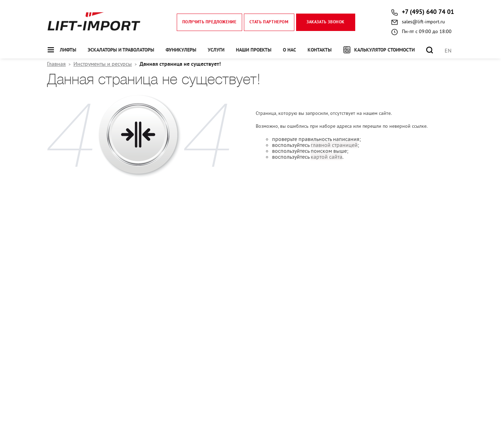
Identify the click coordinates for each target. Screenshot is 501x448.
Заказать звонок (325, 22)
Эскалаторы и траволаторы (121, 50)
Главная (56, 64)
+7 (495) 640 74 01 (428, 12)
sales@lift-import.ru (423, 22)
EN (448, 50)
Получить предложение (209, 22)
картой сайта (327, 157)
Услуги (216, 50)
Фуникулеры (181, 50)
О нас (289, 50)
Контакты (320, 50)
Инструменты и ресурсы (103, 64)
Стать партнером (269, 22)
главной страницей (334, 145)
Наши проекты (254, 50)
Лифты (68, 50)
